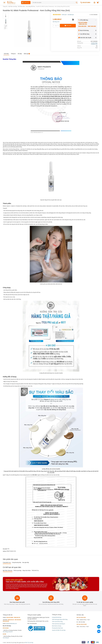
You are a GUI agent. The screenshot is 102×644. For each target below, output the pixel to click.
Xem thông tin (6, 632)
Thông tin (13, 54)
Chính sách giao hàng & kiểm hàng (60, 619)
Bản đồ (11, 632)
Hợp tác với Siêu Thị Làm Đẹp (59, 630)
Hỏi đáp (20, 54)
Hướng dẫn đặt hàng (57, 617)
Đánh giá (27, 54)
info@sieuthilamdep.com (11, 623)
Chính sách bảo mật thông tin (58, 624)
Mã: (90, 15)
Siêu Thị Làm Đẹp (29, 643)
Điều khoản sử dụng (56, 626)
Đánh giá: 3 (65, 15)
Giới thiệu (6, 54)
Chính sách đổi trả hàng (57, 622)
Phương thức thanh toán (57, 628)
